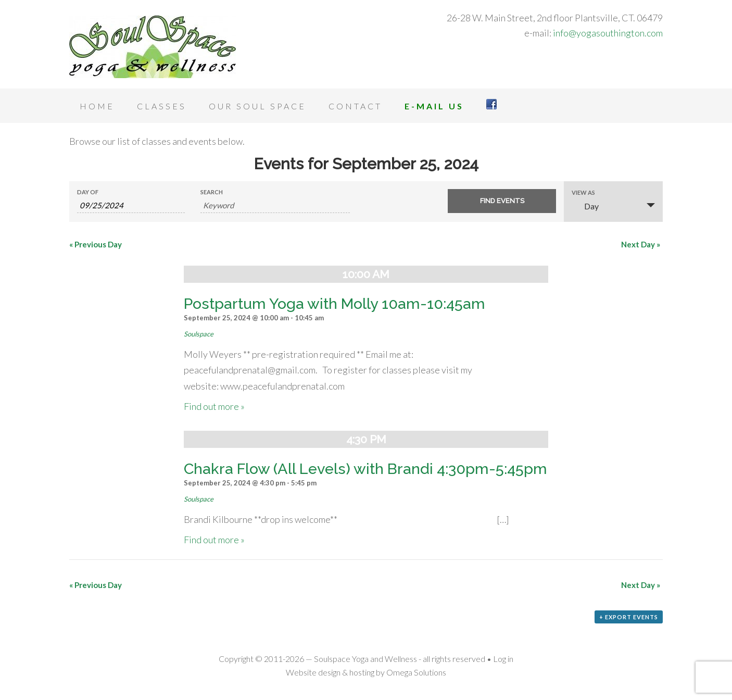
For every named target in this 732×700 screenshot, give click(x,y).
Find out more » (214, 406)
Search (212, 192)
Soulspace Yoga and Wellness (153, 47)
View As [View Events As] (583, 192)
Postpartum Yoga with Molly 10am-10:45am (335, 304)
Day (585, 206)
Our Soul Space (257, 106)
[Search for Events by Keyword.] (275, 205)
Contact (355, 106)
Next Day (641, 244)
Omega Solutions (416, 672)
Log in (503, 659)
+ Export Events (629, 617)
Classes (162, 106)
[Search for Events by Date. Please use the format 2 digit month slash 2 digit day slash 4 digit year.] (131, 205)
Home (97, 106)
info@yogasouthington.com (608, 33)
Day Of (88, 192)
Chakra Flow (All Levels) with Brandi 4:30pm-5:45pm (365, 469)
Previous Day (96, 244)
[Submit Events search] (502, 201)
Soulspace (199, 334)
